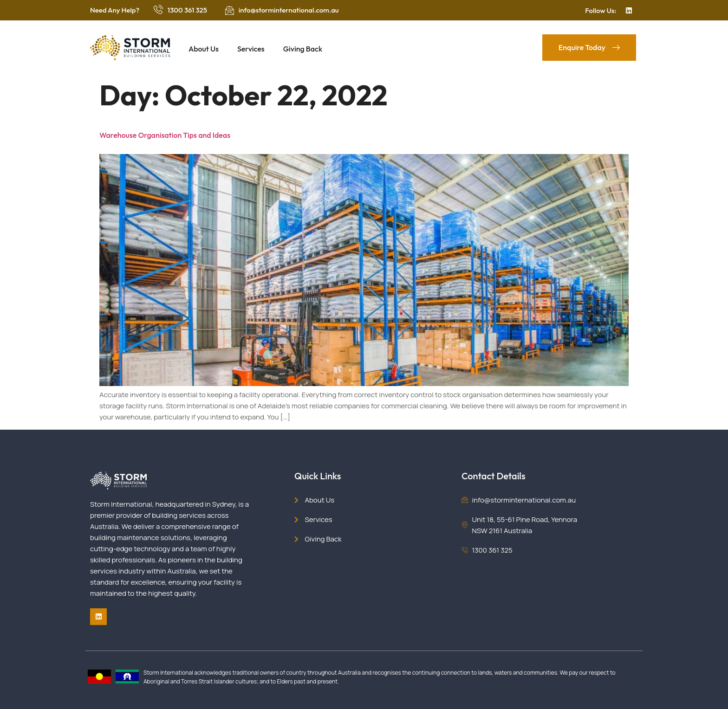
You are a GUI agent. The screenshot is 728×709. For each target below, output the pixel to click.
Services (251, 49)
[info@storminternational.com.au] (229, 10)
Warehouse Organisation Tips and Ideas (165, 135)
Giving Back (303, 49)
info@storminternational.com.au (289, 10)
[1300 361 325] (158, 9)
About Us (204, 49)
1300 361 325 (187, 10)
